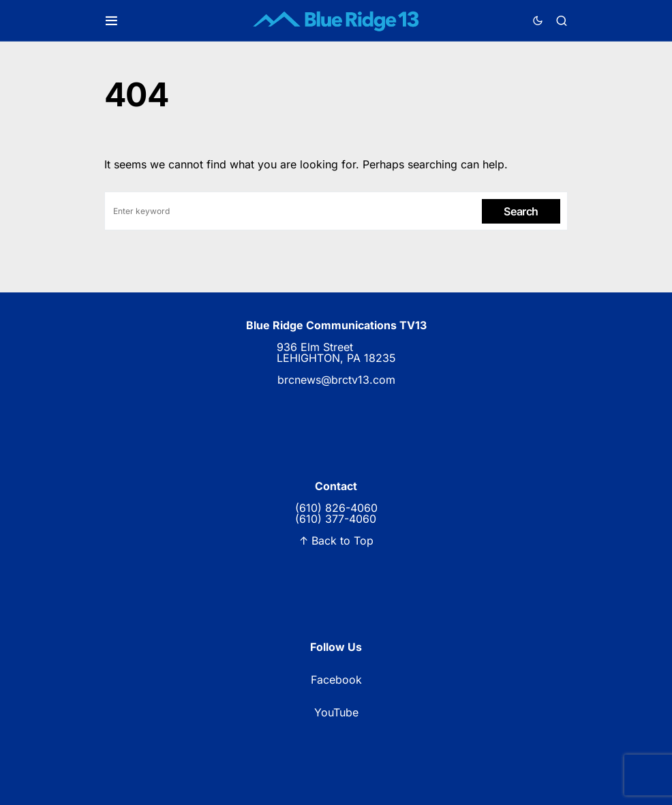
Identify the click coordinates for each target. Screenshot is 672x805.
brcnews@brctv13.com (336, 380)
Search (521, 211)
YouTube (336, 712)
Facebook (336, 680)
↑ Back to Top (336, 541)
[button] (111, 21)
